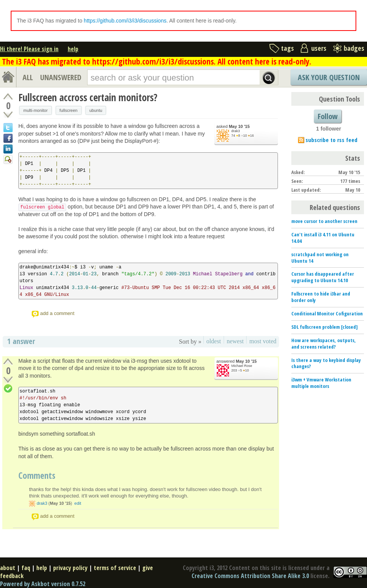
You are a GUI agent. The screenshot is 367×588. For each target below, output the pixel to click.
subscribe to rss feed (331, 140)
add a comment (57, 313)
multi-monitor (36, 110)
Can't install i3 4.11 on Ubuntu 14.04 (323, 238)
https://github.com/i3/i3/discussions (125, 21)
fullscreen (69, 110)
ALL (28, 77)
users (319, 48)
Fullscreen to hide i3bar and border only (321, 297)
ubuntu (96, 110)
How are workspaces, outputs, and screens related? (324, 343)
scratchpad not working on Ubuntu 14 (320, 258)
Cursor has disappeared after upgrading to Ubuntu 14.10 (323, 277)
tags (287, 48)
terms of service (115, 568)
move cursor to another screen (324, 221)
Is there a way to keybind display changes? (326, 363)
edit (78, 503)
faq (26, 568)
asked (233, 127)
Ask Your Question (329, 77)
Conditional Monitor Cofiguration (327, 313)
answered (236, 361)
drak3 (236, 131)
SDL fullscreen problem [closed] (325, 327)
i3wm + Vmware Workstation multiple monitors (321, 383)
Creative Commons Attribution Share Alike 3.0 (250, 576)
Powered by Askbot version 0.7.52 (43, 584)
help (73, 49)
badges (354, 48)
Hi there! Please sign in (29, 49)
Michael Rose (242, 366)
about (8, 568)
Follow (328, 116)
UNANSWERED (61, 77)
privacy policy (70, 568)
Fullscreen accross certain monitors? (88, 97)
